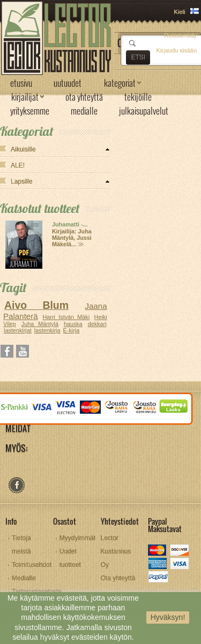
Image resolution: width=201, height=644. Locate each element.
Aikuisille (23, 149)
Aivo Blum (36, 305)
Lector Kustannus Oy (116, 551)
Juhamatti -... (70, 224)
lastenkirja (47, 330)
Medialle (24, 578)
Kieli (180, 12)
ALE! (18, 165)
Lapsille (22, 181)
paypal (158, 578)
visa (180, 565)
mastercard (158, 551)
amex (158, 565)
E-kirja (72, 330)
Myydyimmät (77, 538)
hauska (73, 324)
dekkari (97, 324)
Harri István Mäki (66, 317)
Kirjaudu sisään (177, 50)
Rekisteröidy (180, 35)
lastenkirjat (18, 330)
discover (180, 551)
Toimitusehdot (32, 565)
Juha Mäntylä (40, 324)
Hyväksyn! (168, 617)
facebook (16, 485)
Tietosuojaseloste (37, 592)
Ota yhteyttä (118, 578)
